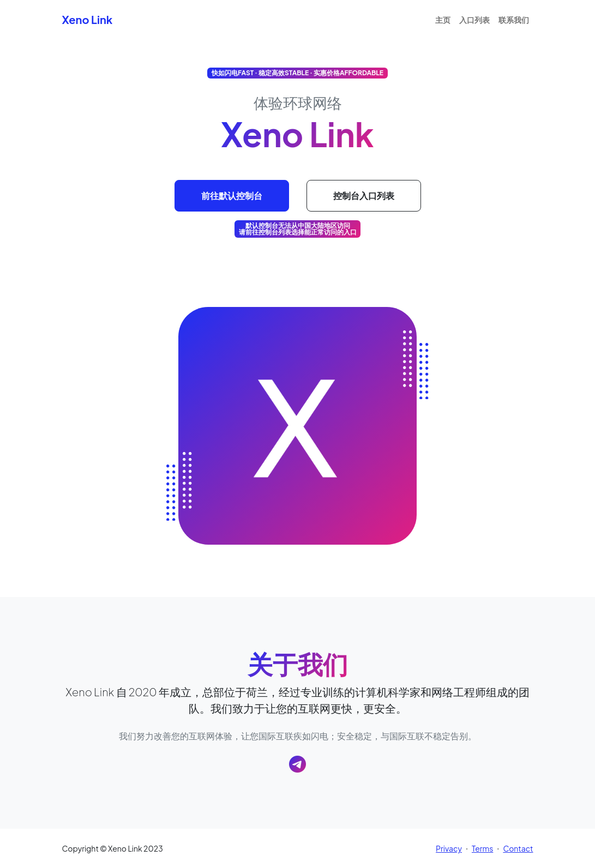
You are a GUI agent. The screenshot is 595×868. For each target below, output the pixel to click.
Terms (482, 848)
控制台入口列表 (364, 195)
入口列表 (474, 20)
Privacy (449, 848)
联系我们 (514, 20)
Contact (518, 848)
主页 (443, 20)
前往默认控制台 (232, 195)
